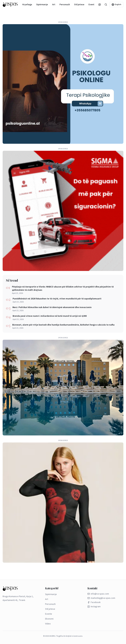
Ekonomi (49, 619)
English (116, 4)
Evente (92, 5)
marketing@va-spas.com (101, 598)
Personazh (65, 5)
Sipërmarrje (42, 5)
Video (48, 624)
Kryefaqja (27, 5)
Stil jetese (79, 5)
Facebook (94, 602)
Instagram (94, 607)
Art (54, 5)
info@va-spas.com (98, 594)
